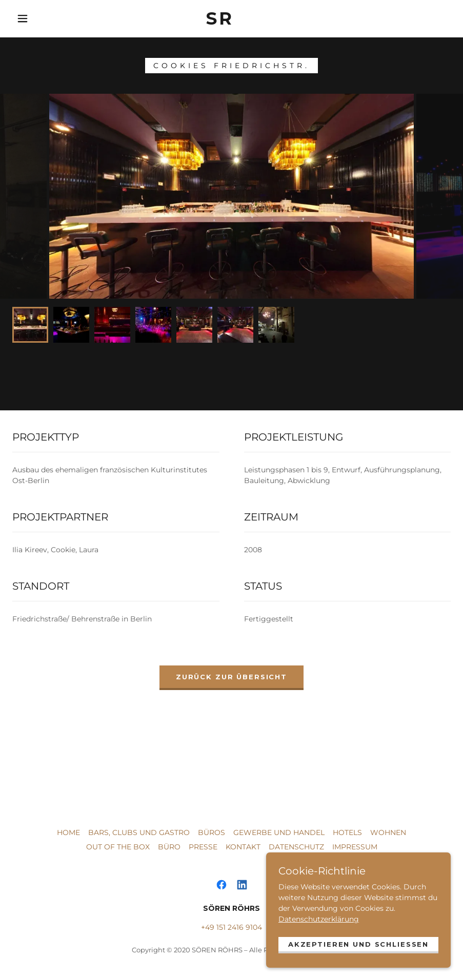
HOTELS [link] (347, 832)
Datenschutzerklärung (319, 914)
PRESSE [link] (203, 847)
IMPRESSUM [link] (355, 847)
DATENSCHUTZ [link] (296, 847)
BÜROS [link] (212, 832)
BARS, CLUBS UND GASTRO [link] (139, 832)
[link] (220, 19)
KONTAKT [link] (243, 847)
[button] (23, 18)
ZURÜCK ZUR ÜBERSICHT (231, 677)
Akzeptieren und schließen (358, 940)
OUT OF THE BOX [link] (118, 847)
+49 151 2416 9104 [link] (231, 927)
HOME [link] (68, 832)
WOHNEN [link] (388, 832)
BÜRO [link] (169, 847)
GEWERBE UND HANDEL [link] (279, 832)
